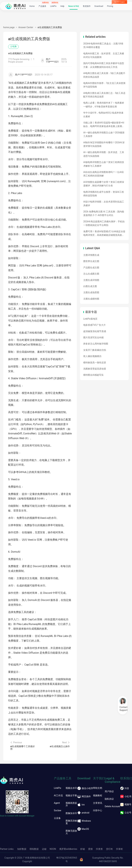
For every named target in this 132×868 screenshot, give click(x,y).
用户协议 (109, 793)
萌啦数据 (34, 851)
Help (62, 8)
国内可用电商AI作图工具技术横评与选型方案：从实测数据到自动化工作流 (104, 65)
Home (32, 8)
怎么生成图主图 (91, 274)
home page (9, 27)
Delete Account (112, 808)
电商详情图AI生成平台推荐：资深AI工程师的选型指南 (104, 194)
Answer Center (26, 27)
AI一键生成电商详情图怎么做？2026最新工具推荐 (104, 134)
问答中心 (98, 812)
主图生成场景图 (91, 292)
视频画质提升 (71, 806)
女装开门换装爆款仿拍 (95, 350)
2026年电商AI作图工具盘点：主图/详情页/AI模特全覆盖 (103, 45)
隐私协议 (109, 800)
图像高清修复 (71, 823)
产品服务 (42, 8)
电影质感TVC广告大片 (94, 325)
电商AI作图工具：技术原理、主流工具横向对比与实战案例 (104, 55)
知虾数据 (22, 851)
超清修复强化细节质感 (95, 331)
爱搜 (90, 851)
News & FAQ (73, 8)
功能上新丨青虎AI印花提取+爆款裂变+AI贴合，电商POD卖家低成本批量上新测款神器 (104, 125)
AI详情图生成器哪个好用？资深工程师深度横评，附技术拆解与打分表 (104, 184)
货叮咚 (109, 851)
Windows (84, 822)
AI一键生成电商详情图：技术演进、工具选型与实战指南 (104, 154)
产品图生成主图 (91, 268)
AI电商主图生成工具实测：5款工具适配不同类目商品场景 (104, 75)
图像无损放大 (71, 834)
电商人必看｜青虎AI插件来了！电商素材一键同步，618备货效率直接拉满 (104, 105)
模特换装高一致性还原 (95, 363)
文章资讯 (98, 805)
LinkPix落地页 (90, 319)
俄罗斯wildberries (68, 851)
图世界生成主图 (91, 261)
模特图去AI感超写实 (93, 375)
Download (99, 8)
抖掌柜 (119, 851)
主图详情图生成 (91, 255)
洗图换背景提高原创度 (95, 369)
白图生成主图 (90, 286)
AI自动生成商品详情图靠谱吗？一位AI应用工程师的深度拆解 (104, 174)
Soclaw (58, 812)
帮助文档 (98, 790)
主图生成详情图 (91, 280)
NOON (53, 851)
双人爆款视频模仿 (92, 356)
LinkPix (53, 8)
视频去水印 (71, 790)
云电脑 (14, 47)
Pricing (110, 8)
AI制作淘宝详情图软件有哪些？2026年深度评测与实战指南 (104, 144)
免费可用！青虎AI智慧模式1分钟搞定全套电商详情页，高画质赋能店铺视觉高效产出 (104, 234)
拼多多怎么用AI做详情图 (96, 344)
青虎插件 (87, 8)
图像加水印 (71, 815)
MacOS (83, 831)
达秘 (44, 851)
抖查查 (99, 851)
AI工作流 (58, 797)
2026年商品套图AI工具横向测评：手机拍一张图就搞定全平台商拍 (104, 223)
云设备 (57, 820)
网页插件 (84, 798)
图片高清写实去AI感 (93, 337)
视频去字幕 (71, 797)
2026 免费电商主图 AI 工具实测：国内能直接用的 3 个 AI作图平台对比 (104, 213)
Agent (57, 805)
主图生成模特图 (91, 299)
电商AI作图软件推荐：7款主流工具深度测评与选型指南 (104, 85)
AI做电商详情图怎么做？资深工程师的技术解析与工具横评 (104, 164)
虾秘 (83, 851)
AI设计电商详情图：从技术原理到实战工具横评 (104, 203)
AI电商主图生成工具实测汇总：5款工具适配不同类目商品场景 (104, 95)
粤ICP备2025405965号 (67, 861)
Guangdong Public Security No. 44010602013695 (108, 861)
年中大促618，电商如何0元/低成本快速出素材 (103, 114)
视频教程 (98, 797)
